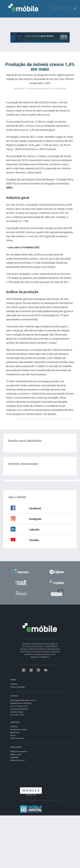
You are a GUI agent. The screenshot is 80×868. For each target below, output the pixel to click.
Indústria (14, 727)
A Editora (14, 684)
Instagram (35, 519)
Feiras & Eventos (17, 738)
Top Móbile (14, 757)
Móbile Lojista (16, 755)
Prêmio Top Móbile (18, 687)
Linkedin (34, 530)
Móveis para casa (17, 760)
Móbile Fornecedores (19, 752)
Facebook (35, 508)
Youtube (34, 540)
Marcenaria (15, 732)
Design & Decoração (18, 730)
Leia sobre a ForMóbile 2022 (24, 247)
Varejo (13, 735)
